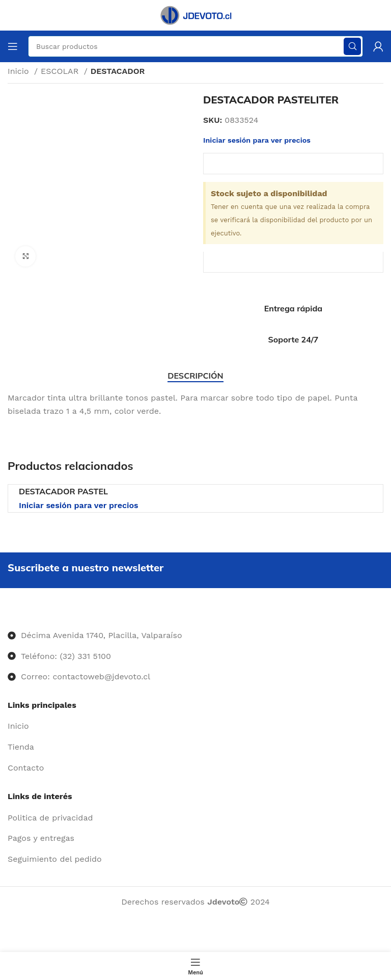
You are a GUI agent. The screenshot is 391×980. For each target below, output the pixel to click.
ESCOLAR (61, 71)
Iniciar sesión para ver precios (257, 140)
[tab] (195, 376)
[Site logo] (195, 15)
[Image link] (8, 615)
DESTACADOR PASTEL (63, 491)
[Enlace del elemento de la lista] (195, 726)
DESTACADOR (118, 71)
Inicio (20, 71)
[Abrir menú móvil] (13, 46)
